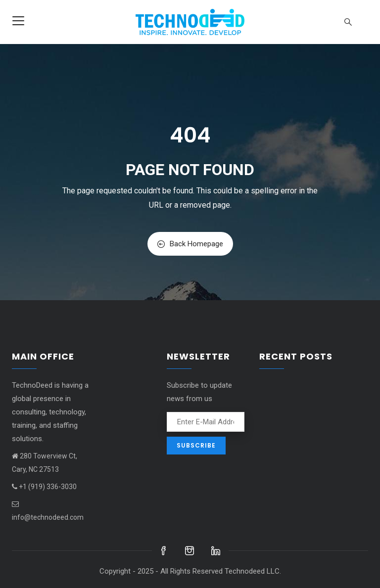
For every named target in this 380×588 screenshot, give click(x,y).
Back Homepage (190, 244)
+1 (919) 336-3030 (44, 487)
